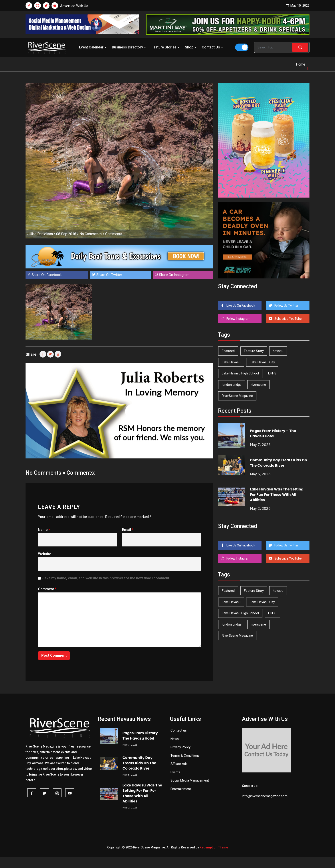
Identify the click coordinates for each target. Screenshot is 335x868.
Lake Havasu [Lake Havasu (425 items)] (231, 362)
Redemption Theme (214, 847)
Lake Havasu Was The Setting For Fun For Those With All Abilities (277, 495)
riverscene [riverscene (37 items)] (258, 385)
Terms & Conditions (185, 756)
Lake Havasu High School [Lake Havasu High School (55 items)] (240, 373)
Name (44, 530)
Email (128, 530)
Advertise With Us (74, 6)
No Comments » (92, 234)
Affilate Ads (179, 764)
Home (301, 64)
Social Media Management (190, 780)
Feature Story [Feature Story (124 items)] (254, 351)
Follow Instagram (238, 319)
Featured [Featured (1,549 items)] (228, 351)
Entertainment (181, 789)
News (175, 739)
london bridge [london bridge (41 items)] (232, 385)
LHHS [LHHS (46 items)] (272, 373)
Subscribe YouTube (288, 319)
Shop (191, 47)
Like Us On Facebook (240, 306)
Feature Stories (166, 47)
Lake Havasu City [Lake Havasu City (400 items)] (262, 362)
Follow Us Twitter (286, 306)
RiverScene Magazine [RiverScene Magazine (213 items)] (237, 396)
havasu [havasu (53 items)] (278, 351)
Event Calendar (93, 47)
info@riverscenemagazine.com (265, 796)
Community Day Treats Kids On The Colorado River (279, 463)
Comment (47, 589)
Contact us (179, 730)
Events (175, 772)
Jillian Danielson (40, 234)
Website (45, 554)
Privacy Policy (180, 747)
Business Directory (129, 47)
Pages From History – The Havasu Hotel (273, 433)
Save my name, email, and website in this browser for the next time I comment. (106, 578)
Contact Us (213, 47)
